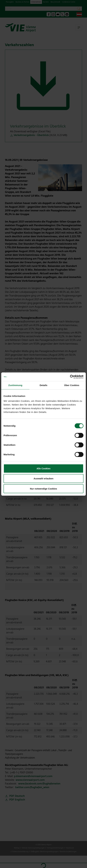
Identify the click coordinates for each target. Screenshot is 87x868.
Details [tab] (43, 385)
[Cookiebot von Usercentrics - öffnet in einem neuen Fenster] (70, 377)
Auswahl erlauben (43, 478)
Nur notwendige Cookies (43, 489)
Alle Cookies (43, 468)
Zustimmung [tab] (15, 385)
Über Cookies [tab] (72, 385)
